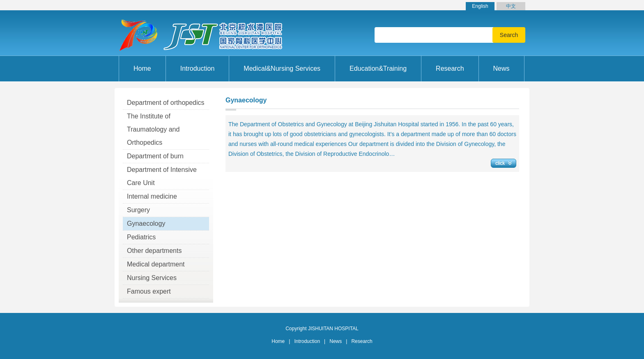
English (480, 6)
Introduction (307, 341)
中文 (511, 6)
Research (362, 341)
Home (142, 68)
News (336, 341)
